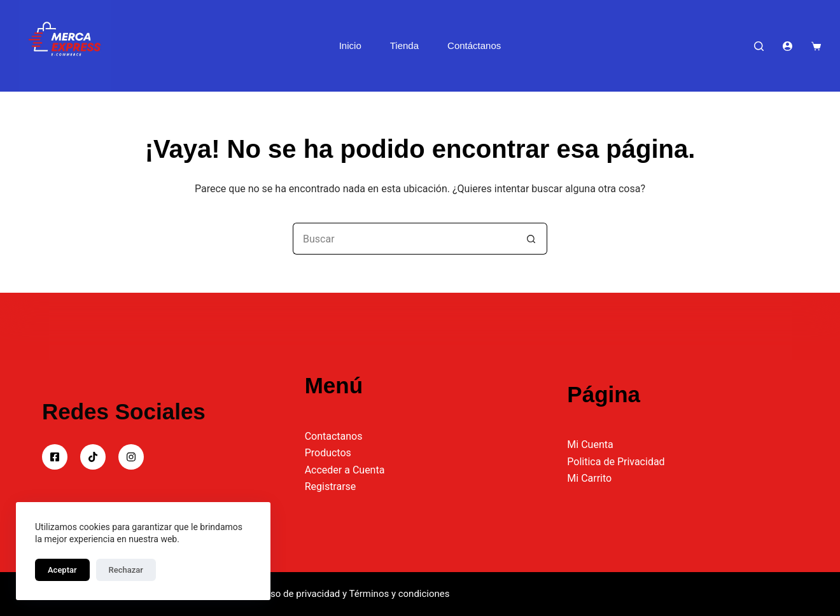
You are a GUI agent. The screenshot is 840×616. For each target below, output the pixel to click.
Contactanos (334, 436)
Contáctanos (474, 45)
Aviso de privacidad (299, 594)
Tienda (404, 45)
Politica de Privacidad (616, 462)
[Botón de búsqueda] (531, 239)
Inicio (350, 45)
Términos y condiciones (400, 594)
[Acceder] (787, 46)
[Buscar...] (404, 239)
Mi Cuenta (590, 444)
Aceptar (62, 570)
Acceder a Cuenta (345, 470)
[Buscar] (759, 46)
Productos (328, 453)
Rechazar (126, 570)
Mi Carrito (589, 478)
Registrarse (331, 486)
